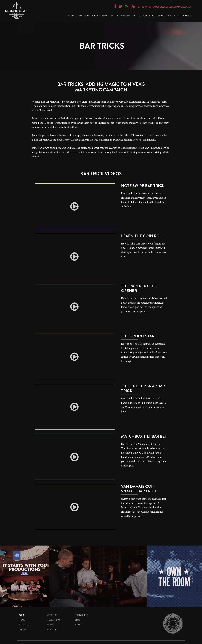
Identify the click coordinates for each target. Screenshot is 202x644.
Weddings (108, 16)
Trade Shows (123, 16)
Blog (176, 16)
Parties (95, 16)
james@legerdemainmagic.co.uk (172, 7)
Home (71, 16)
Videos (137, 16)
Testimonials (164, 16)
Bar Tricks (149, 16)
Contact (187, 16)
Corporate (83, 16)
